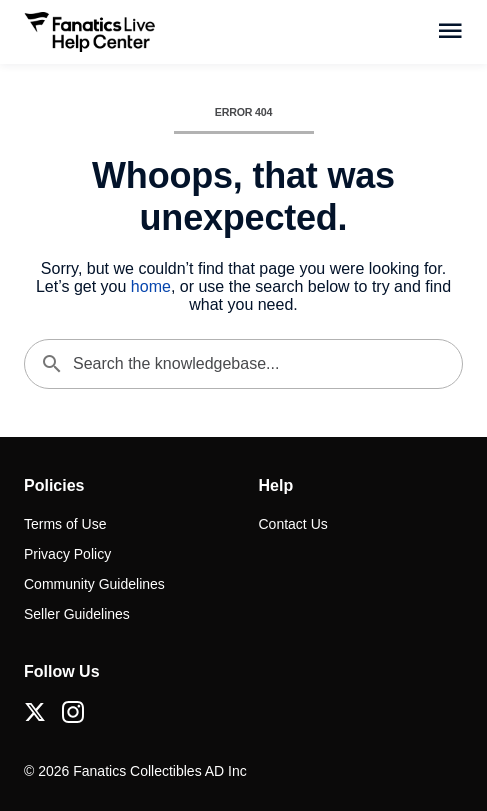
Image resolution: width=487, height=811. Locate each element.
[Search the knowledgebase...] (243, 364)
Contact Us (293, 524)
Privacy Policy (67, 554)
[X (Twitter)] (35, 712)
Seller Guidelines (77, 614)
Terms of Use (65, 524)
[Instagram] (73, 712)
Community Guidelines (94, 584)
